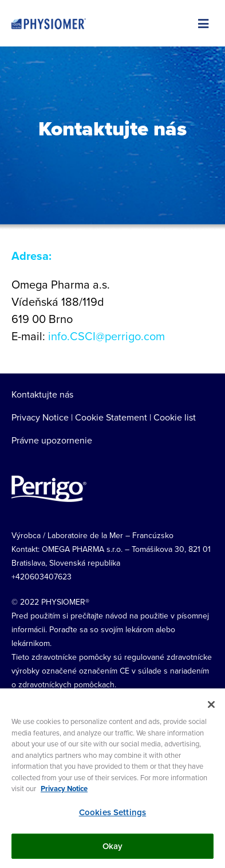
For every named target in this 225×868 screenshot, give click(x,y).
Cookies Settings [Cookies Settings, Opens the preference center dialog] (112, 812)
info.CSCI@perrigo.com (106, 336)
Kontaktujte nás (42, 394)
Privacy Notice (40, 417)
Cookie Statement (111, 417)
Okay (113, 846)
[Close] (211, 705)
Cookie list (175, 417)
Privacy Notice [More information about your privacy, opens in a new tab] (64, 789)
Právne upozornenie (52, 440)
